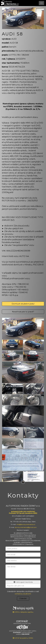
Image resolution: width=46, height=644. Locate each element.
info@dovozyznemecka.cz (26, 524)
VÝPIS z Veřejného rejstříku (23, 609)
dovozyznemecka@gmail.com (26, 527)
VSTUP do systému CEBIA (23, 638)
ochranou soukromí (23, 594)
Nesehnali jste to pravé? (23, 312)
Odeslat (23, 598)
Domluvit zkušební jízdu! (23, 304)
